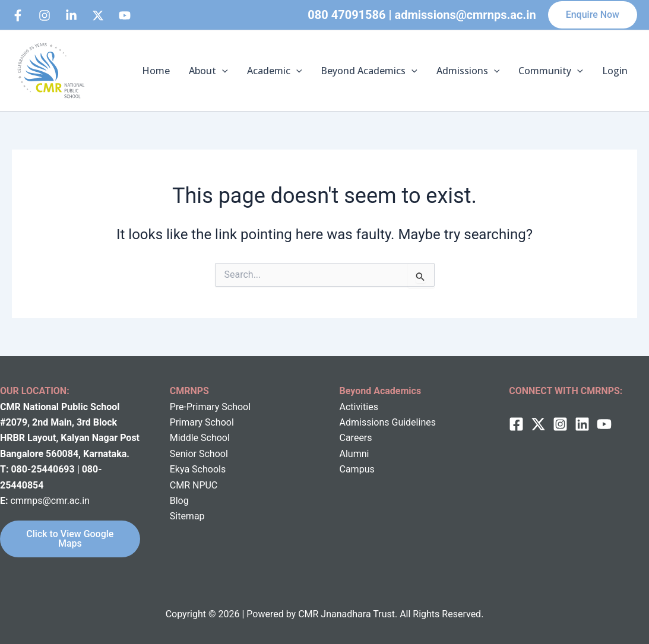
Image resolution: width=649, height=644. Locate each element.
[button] (593, 15)
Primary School (202, 422)
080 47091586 (346, 15)
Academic (275, 71)
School (214, 438)
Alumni (354, 454)
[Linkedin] (71, 15)
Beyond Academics (369, 71)
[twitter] (538, 424)
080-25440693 (44, 469)
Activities (359, 407)
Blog (179, 501)
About (208, 71)
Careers (356, 438)
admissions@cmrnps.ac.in (466, 15)
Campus (357, 469)
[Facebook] (18, 15)
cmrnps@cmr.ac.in (50, 501)
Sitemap (187, 516)
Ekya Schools (198, 469)
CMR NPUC (194, 485)
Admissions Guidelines (388, 422)
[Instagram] (45, 15)
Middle (184, 438)
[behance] (98, 15)
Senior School (199, 454)
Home (156, 71)
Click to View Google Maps (70, 539)
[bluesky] (125, 15)
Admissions (468, 71)
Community (551, 71)
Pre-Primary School (210, 407)
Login (615, 71)
